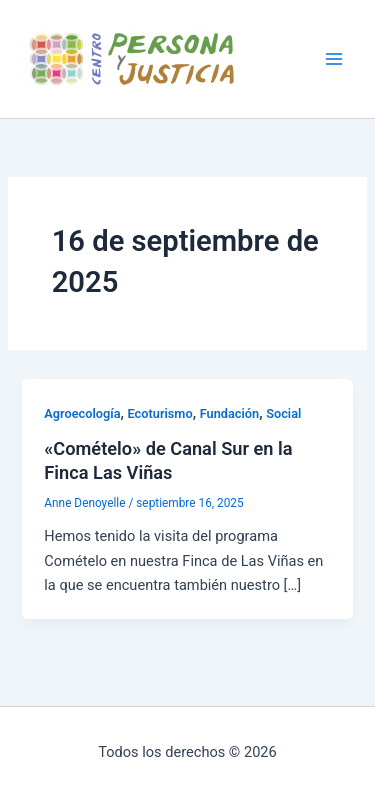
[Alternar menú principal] (334, 59)
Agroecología (82, 413)
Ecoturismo (160, 413)
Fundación (229, 413)
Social (283, 413)
